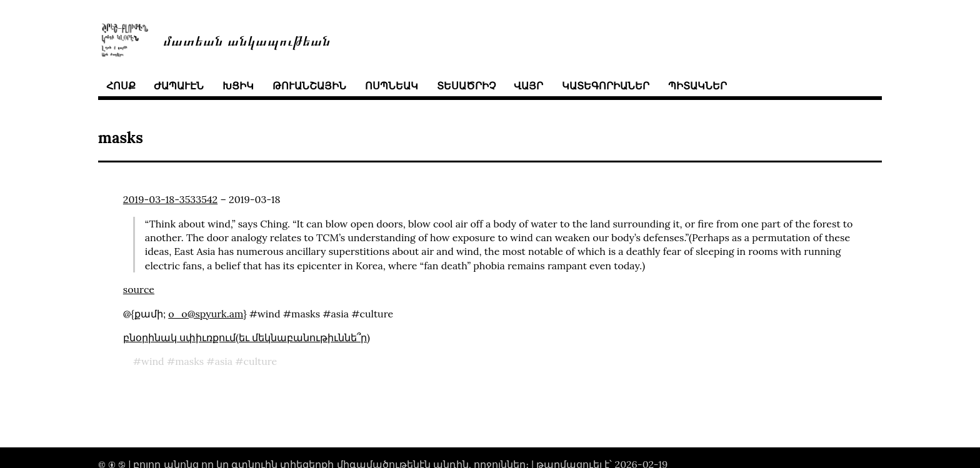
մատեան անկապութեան (247, 40)
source (139, 289)
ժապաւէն (179, 86)
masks (189, 361)
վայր (528, 86)
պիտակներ (697, 86)
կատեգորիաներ (606, 86)
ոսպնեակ (392, 86)
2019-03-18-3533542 (170, 199)
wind (153, 361)
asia (224, 361)
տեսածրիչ (466, 86)
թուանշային (309, 86)
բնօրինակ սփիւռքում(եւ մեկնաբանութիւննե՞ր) (247, 337)
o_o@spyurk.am (206, 314)
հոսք (121, 86)
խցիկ (238, 86)
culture (261, 361)
